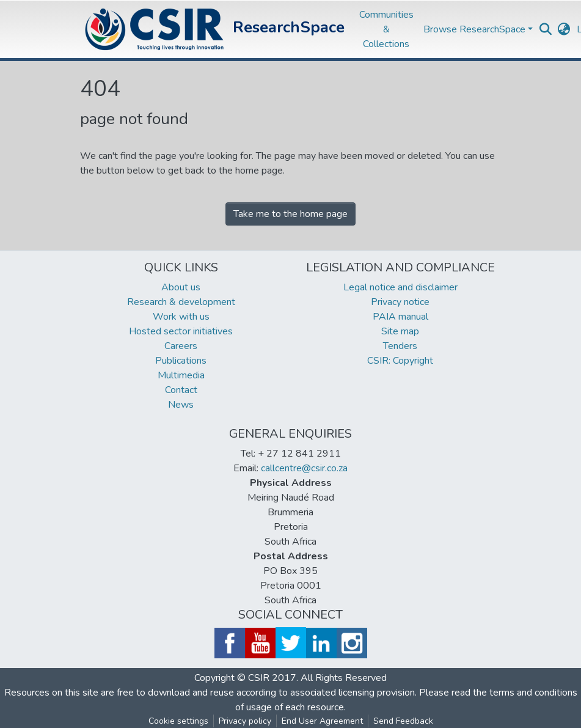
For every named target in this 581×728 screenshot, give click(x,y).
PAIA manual (400, 317)
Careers (181, 346)
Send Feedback (403, 721)
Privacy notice (400, 302)
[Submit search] (546, 29)
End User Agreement (322, 721)
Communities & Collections (386, 29)
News (181, 405)
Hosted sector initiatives (181, 331)
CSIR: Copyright (400, 361)
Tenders (400, 346)
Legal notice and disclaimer (400, 287)
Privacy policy (245, 721)
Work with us (181, 317)
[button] (564, 29)
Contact (181, 390)
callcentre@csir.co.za (304, 468)
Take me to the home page (290, 214)
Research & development (181, 302)
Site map (400, 331)
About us (181, 287)
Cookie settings (178, 721)
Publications (181, 361)
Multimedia (181, 375)
